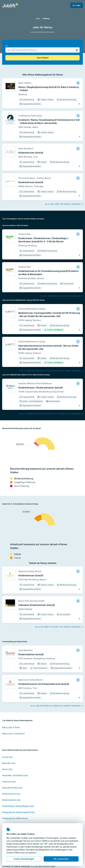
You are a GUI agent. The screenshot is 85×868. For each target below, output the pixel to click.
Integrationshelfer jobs (12, 788)
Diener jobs (7, 769)
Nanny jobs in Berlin (11, 727)
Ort (6, 46)
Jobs (38, 18)
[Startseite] (10, 5)
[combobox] (43, 50)
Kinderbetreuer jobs (11, 794)
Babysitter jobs (9, 763)
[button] (77, 50)
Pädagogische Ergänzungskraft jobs (18, 812)
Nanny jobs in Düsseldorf (13, 734)
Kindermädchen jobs (11, 800)
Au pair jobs (7, 757)
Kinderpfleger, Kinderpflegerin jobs (18, 806)
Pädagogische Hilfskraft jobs (15, 818)
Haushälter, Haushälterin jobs (15, 775)
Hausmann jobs (9, 782)
